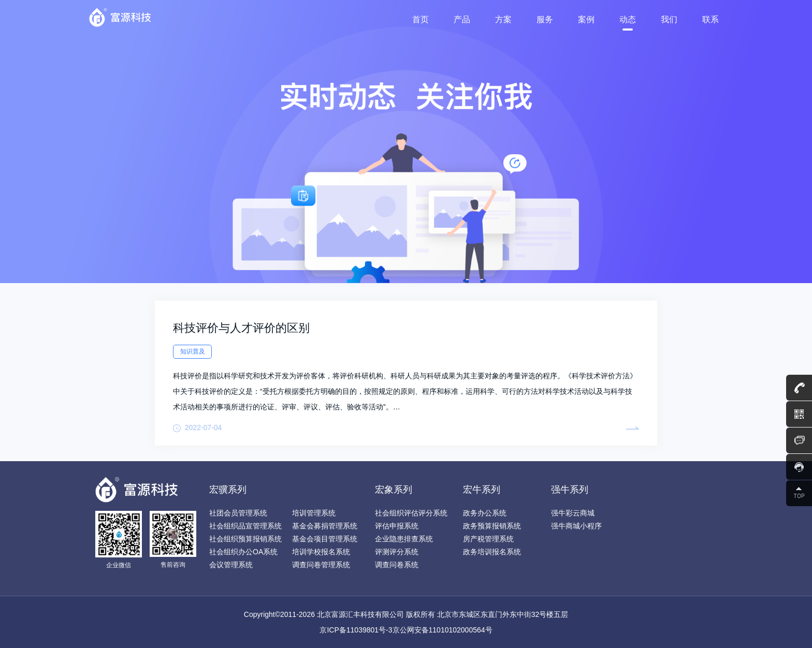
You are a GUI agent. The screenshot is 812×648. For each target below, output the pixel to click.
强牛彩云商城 (573, 513)
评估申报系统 (397, 526)
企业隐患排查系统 (404, 539)
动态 (628, 19)
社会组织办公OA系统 (243, 552)
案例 (586, 19)
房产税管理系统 (488, 539)
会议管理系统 (231, 565)
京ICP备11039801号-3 (356, 630)
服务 (545, 19)
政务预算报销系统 (492, 526)
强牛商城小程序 (576, 526)
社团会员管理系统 (238, 513)
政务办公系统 (485, 513)
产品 (462, 19)
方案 (503, 19)
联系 (711, 19)
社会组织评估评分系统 (411, 513)
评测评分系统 (397, 552)
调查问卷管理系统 (321, 565)
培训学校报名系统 (321, 552)
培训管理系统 (314, 513)
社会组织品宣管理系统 (245, 526)
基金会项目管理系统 (325, 539)
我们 (669, 19)
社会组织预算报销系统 (245, 539)
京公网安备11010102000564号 (443, 630)
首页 (421, 19)
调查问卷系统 (397, 565)
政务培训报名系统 (492, 552)
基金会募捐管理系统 (325, 526)
